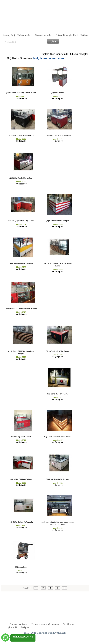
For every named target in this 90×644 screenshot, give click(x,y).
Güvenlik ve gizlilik (66, 35)
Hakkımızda (24, 35)
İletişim (84, 35)
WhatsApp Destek (23, 637)
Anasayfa (8, 35)
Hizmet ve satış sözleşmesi (45, 624)
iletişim (25, 627)
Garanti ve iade (43, 35)
